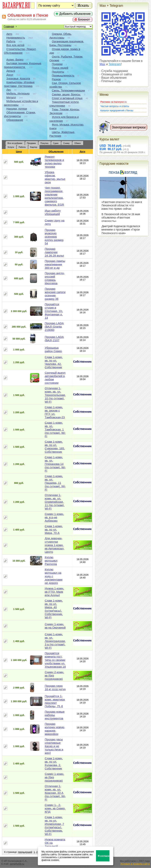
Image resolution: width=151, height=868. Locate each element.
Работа (11, 41)
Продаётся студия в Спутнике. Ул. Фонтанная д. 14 (54, 311)
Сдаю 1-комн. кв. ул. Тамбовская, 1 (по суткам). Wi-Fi (55, 429)
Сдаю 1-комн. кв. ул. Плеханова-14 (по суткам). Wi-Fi (55, 464)
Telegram (115, 64)
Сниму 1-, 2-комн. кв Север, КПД (55, 808)
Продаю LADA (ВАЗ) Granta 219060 (54, 327)
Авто (9, 34)
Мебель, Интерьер (18, 94)
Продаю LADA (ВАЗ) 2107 (54, 339)
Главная (9, 26)
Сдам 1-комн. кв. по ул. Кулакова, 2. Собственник (54, 763)
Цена (19, 152)
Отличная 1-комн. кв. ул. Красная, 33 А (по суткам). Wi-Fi (55, 793)
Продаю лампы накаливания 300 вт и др (55, 264)
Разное (56, 79)
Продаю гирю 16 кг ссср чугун (55, 687)
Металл (11, 97)
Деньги (11, 71)
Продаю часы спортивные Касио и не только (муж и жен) (54, 746)
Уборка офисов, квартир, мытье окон (55, 177)
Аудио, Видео (15, 60)
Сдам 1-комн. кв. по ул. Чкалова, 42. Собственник (54, 362)
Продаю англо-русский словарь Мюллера (55, 278)
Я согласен (104, 856)
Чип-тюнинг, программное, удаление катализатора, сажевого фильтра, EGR (54, 196)
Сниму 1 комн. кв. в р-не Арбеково (54, 517)
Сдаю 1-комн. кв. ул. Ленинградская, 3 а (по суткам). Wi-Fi (55, 641)
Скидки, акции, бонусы (66, 94)
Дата (83, 152)
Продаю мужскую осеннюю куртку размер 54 (54, 237)
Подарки (57, 64)
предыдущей (25, 852)
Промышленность (63, 76)
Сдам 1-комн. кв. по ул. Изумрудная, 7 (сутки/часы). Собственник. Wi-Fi (54, 826)
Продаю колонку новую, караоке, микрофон (55, 729)
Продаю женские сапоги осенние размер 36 (55, 294)
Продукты (58, 72)
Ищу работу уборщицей (53, 212)
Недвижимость (16, 38)
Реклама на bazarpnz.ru (113, 102)
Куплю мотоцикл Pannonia (51, 561)
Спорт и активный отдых (67, 98)
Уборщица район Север (53, 349)
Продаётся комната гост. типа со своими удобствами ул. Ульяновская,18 (55, 660)
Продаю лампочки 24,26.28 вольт (54, 252)
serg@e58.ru (17, 864)
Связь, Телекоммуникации (68, 91)
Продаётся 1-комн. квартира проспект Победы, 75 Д (55, 701)
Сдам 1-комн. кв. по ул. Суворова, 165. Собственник (55, 447)
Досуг (10, 75)
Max (102, 64)
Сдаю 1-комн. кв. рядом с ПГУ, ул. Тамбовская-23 (55, 412)
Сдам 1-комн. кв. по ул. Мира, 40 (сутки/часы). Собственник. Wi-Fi (54, 609)
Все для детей (15, 45)
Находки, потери (17, 109)
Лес (9, 90)
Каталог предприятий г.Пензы (117, 110)
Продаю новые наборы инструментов (55, 715)
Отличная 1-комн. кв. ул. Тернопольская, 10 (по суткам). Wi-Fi (55, 395)
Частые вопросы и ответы (115, 106)
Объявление (56, 152)
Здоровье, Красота (18, 79)
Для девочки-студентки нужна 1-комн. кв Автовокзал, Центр (54, 545)
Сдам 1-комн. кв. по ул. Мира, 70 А (54, 529)
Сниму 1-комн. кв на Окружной (55, 626)
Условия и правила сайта (135, 864)
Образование (15, 120)
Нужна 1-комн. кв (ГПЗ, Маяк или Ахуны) (54, 592)
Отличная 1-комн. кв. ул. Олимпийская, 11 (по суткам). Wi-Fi (55, 502)
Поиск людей (60, 68)
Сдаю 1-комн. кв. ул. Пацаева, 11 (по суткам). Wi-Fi (55, 483)
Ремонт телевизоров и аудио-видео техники (54, 162)
